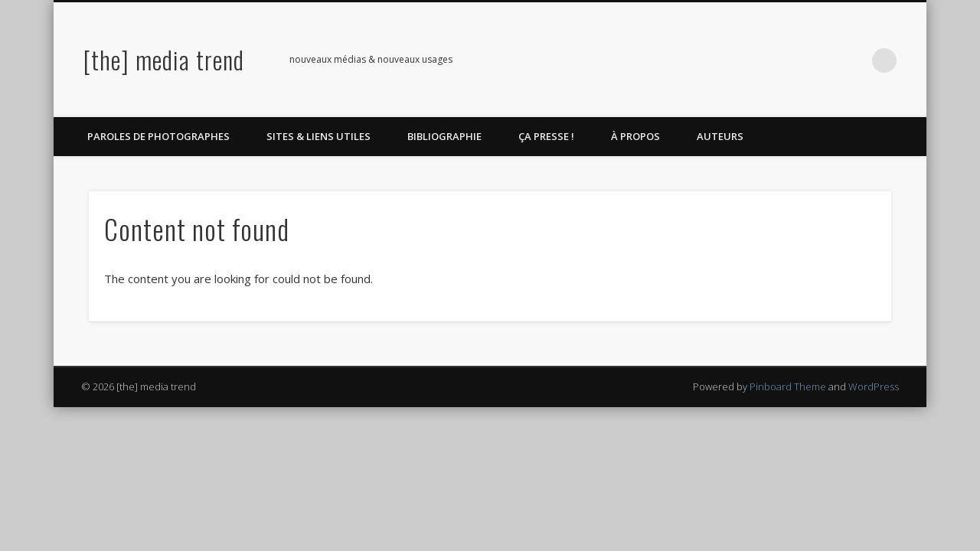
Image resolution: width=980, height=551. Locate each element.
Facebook (759, 60)
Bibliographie (444, 136)
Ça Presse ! (546, 136)
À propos (635, 136)
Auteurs (720, 136)
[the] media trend (164, 59)
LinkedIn (853, 60)
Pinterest (822, 60)
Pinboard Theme (788, 386)
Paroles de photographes (158, 136)
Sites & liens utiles (318, 136)
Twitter (790, 60)
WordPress (874, 386)
